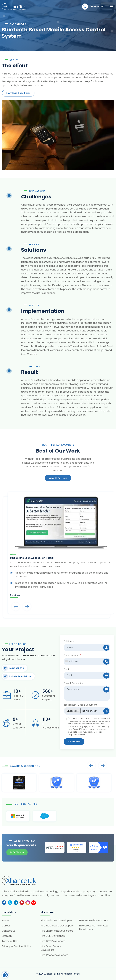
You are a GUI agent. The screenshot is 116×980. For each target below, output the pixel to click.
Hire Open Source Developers (51, 948)
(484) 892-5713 (94, 7)
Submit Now (74, 742)
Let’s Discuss (17, 852)
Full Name (70, 641)
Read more (16, 595)
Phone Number (72, 655)
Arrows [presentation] (16, 606)
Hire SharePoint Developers (57, 931)
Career (6, 926)
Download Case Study (18, 93)
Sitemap (7, 936)
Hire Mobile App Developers (57, 926)
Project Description (74, 683)
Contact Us (9, 931)
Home (5, 920)
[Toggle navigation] (112, 7)
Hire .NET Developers (53, 941)
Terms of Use (10, 941)
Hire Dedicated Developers (56, 920)
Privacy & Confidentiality (16, 946)
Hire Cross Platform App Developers (94, 927)
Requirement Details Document (80, 705)
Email (67, 669)
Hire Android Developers (94, 920)
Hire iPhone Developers (54, 955)
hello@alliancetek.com (17, 676)
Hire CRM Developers (53, 936)
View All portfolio (58, 478)
